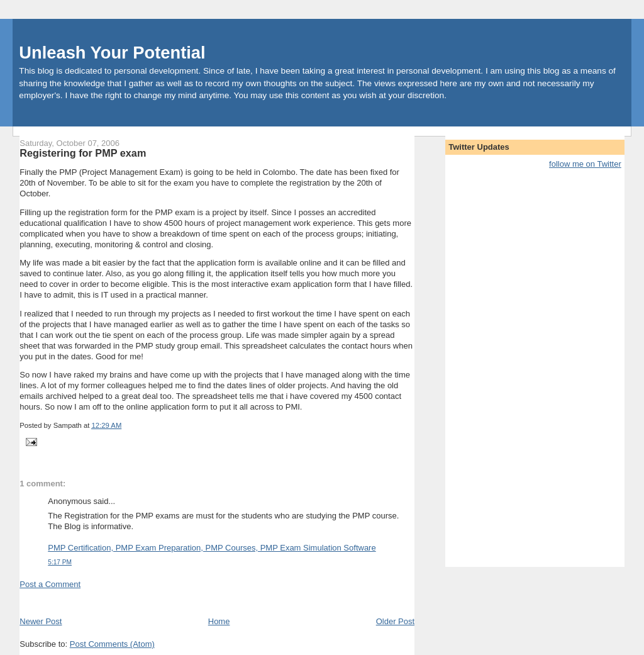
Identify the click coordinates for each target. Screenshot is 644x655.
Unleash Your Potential (112, 53)
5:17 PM (60, 562)
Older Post (395, 621)
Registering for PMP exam (83, 153)
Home (219, 621)
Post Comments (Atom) (112, 644)
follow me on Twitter (585, 164)
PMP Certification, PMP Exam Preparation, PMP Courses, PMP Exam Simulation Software (212, 548)
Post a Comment (50, 584)
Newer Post (41, 621)
